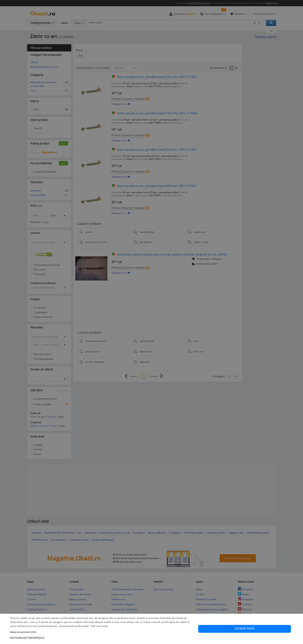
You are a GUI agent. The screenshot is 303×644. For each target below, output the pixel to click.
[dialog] (151, 322)
